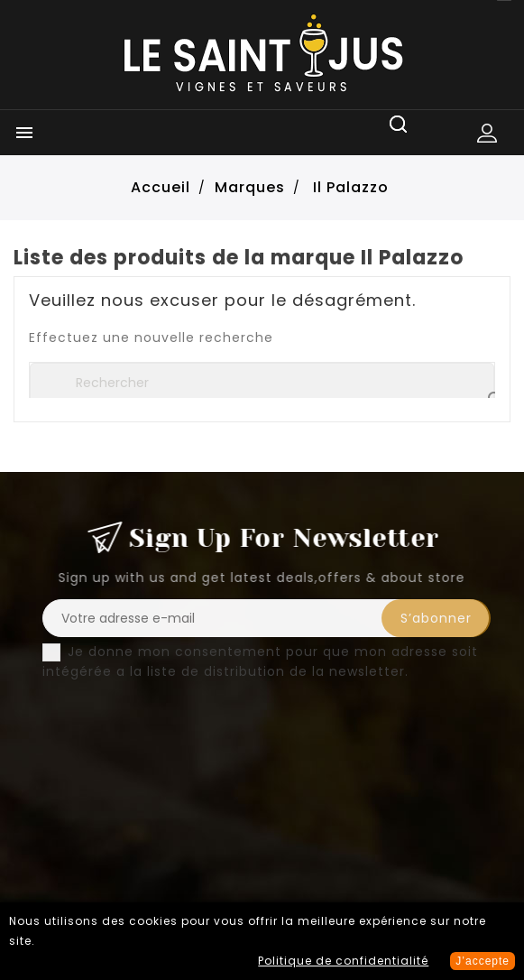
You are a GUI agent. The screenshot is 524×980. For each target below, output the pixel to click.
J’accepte (483, 961)
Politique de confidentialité (343, 961)
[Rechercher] (262, 383)
